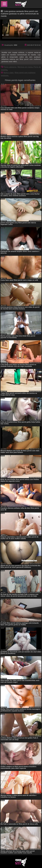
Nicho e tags (9, 73)
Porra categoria (10, 67)
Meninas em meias (25, 67)
